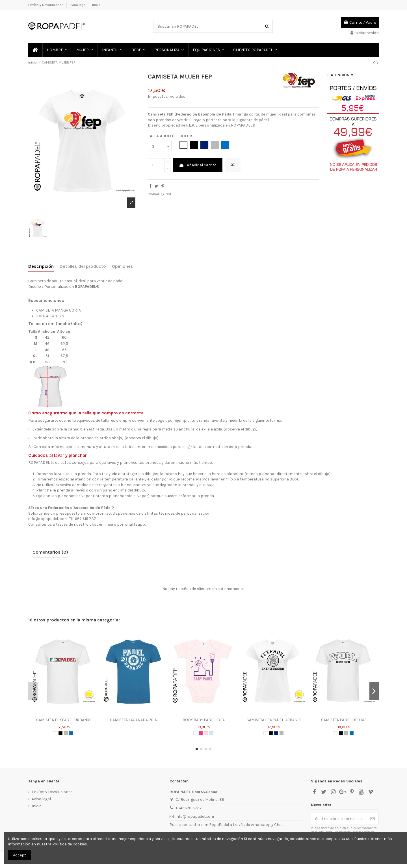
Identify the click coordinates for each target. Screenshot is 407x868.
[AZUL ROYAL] (71, 733)
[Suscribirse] (373, 819)
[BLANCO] (55, 733)
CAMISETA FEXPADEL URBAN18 (63, 720)
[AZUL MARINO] (276, 733)
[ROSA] (206, 733)
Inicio (96, 5)
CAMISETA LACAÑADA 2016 (133, 720)
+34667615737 (189, 808)
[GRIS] (66, 733)
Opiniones (123, 266)
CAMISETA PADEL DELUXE (344, 720)
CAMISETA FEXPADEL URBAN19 (274, 720)
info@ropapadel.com (195, 816)
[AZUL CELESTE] (211, 733)
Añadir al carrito (198, 165)
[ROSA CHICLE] (201, 733)
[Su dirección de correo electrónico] (339, 819)
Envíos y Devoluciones (46, 5)
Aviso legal (78, 5)
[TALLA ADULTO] (160, 146)
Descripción (41, 266)
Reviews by (159, 194)
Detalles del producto (83, 266)
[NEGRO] (60, 733)
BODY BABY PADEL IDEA (204, 720)
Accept (20, 855)
